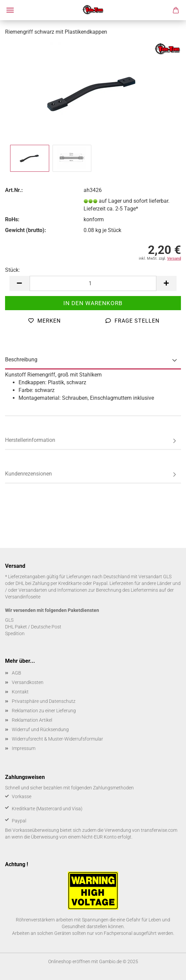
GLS (9, 620)
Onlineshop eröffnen (69, 961)
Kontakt (20, 692)
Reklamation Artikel (32, 720)
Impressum (24, 748)
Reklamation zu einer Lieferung (44, 711)
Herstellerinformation (30, 440)
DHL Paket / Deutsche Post (33, 627)
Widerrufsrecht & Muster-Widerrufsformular (57, 739)
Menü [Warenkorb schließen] (10, 10)
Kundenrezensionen (28, 474)
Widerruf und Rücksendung (40, 729)
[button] (20, 283)
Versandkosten (28, 682)
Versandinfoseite (23, 597)
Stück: (12, 270)
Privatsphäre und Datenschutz (44, 701)
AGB (17, 673)
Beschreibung (21, 360)
